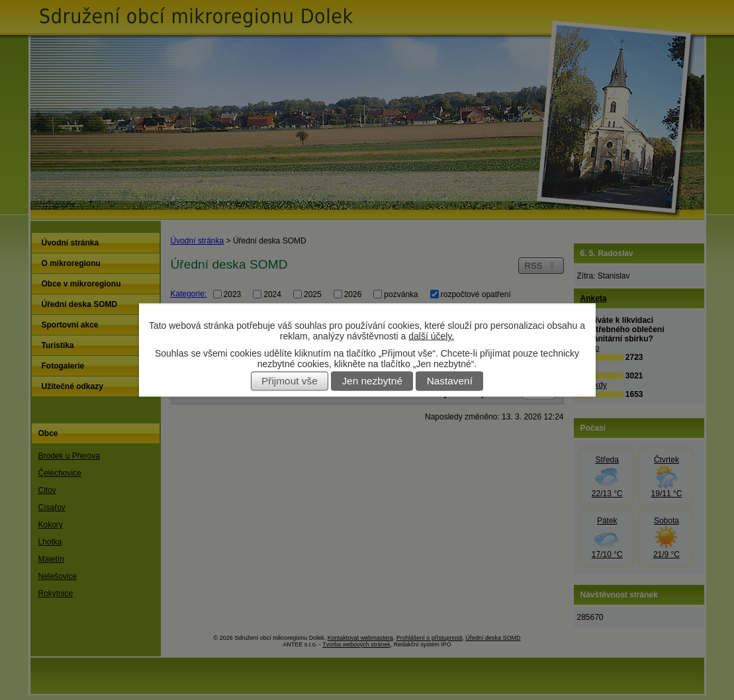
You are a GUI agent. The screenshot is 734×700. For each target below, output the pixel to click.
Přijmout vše (290, 381)
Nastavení (450, 381)
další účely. (431, 336)
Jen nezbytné (372, 381)
